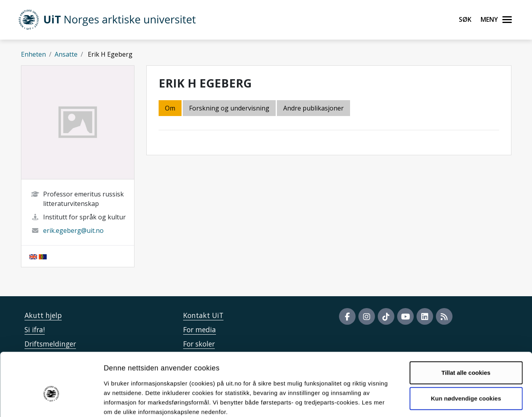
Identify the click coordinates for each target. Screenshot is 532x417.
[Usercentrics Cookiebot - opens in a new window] (51, 402)
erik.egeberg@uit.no (73, 230)
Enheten (33, 54)
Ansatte (66, 54)
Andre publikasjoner (313, 108)
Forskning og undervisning (229, 108)
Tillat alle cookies (466, 330)
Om (170, 108)
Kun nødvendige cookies (466, 356)
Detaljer (421, 401)
